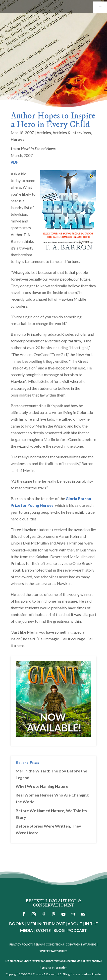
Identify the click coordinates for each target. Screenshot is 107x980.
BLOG (59, 930)
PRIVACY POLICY (21, 944)
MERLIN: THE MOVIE (46, 924)
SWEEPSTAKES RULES (53, 951)
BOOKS (17, 924)
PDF (15, 162)
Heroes (18, 139)
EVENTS (43, 930)
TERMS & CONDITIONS (49, 944)
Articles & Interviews (72, 132)
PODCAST (77, 930)
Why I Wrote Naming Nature (42, 786)
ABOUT (75, 924)
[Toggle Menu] (100, 7)
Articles (44, 132)
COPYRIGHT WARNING (81, 944)
